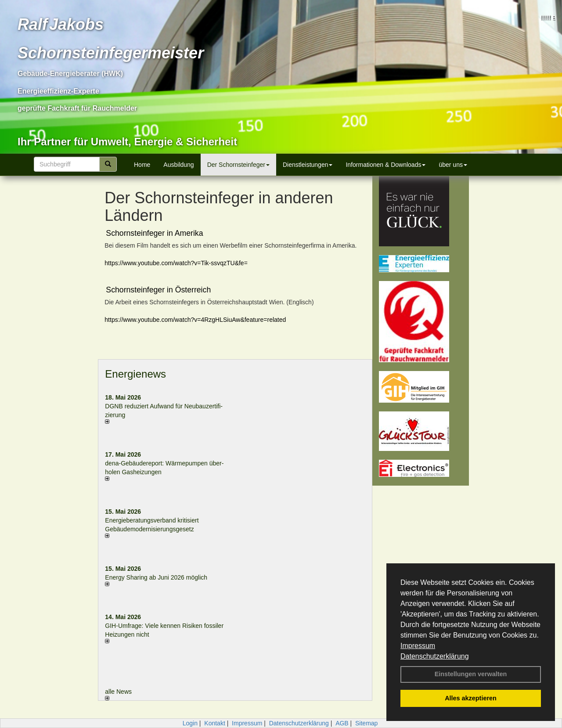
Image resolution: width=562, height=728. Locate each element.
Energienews (135, 374)
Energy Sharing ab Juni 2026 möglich (156, 577)
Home (142, 165)
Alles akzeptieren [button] (471, 698)
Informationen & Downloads (385, 165)
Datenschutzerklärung (435, 656)
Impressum (418, 646)
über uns (453, 165)
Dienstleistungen (308, 165)
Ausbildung (178, 165)
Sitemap (366, 723)
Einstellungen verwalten (471, 674)
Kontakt (214, 723)
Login (190, 723)
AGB (342, 723)
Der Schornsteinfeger (238, 165)
